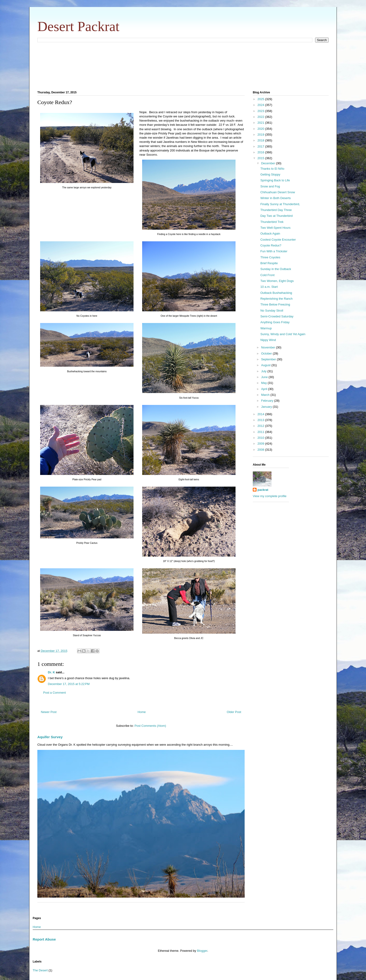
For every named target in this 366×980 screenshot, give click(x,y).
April (265, 389)
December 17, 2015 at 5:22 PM (69, 684)
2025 (261, 99)
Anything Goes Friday (275, 322)
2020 (261, 129)
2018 (261, 140)
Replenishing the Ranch (276, 299)
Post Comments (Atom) (150, 726)
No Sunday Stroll (272, 311)
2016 (261, 152)
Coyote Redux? (271, 245)
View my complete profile (270, 496)
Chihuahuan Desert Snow (278, 192)
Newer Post (49, 712)
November (269, 347)
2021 (261, 123)
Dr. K (51, 672)
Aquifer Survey (50, 737)
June (265, 377)
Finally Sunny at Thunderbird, (280, 204)
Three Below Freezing (275, 304)
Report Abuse (44, 939)
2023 (261, 111)
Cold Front (267, 275)
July (264, 371)
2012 (261, 426)
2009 (261, 444)
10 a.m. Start (269, 287)
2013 (261, 420)
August (266, 365)
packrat (263, 490)
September (269, 359)
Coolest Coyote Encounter (278, 240)
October (267, 353)
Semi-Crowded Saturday (277, 316)
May (264, 383)
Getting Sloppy (270, 174)
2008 (261, 450)
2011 (261, 432)
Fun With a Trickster (274, 251)
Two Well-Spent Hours (275, 228)
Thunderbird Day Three (276, 210)
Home (142, 712)
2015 (261, 158)
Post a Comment (55, 693)
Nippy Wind (268, 340)
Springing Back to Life (275, 180)
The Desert (40, 970)
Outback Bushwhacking (276, 293)
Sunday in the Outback (276, 269)
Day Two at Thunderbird (276, 216)
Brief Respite (269, 263)
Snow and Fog (270, 186)
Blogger (202, 951)
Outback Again (270, 234)
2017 (261, 146)
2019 (261, 135)
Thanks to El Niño (272, 169)
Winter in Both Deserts (275, 198)
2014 (261, 414)
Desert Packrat (78, 26)
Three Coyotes (270, 257)
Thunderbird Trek (272, 222)
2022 (261, 117)
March (266, 395)
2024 (261, 105)
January (267, 407)
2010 (261, 438)
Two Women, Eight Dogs (277, 281)
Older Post (234, 712)
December (269, 163)
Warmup (266, 328)
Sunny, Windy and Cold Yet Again (283, 334)
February (268, 401)
